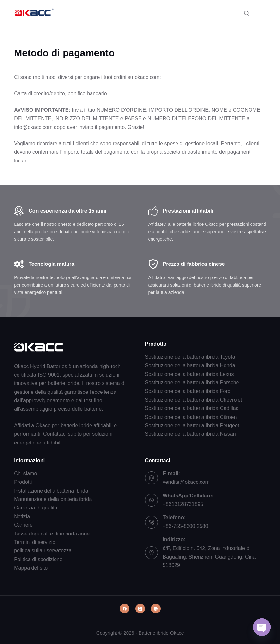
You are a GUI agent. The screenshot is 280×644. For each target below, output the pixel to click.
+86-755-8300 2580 (186, 526)
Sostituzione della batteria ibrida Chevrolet (194, 400)
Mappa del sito (31, 568)
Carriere (23, 525)
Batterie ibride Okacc (161, 633)
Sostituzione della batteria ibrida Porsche (192, 383)
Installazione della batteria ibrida (51, 491)
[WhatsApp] (156, 609)
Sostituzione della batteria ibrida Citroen (191, 417)
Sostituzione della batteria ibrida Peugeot (192, 425)
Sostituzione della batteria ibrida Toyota (190, 357)
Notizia (22, 516)
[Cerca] (246, 13)
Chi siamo (25, 474)
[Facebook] (125, 609)
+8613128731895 (183, 504)
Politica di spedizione (38, 559)
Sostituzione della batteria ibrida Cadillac (192, 408)
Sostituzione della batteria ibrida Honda (190, 365)
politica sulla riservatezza (43, 551)
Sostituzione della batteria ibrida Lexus (189, 374)
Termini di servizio (35, 542)
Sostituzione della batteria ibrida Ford (188, 391)
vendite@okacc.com (186, 482)
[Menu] (263, 13)
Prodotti (23, 482)
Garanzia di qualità (36, 508)
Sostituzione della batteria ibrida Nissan (190, 434)
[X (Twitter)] (140, 609)
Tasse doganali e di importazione (52, 534)
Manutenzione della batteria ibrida (53, 499)
